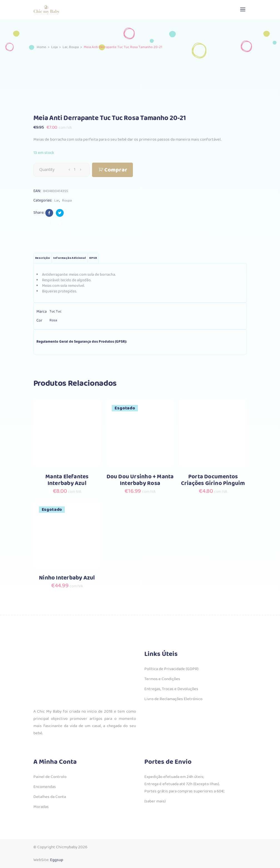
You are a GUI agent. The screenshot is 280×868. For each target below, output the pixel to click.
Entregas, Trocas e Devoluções (171, 689)
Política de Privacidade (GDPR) (171, 669)
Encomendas (45, 787)
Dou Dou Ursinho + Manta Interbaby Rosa (140, 480)
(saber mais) (155, 801)
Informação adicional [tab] (69, 258)
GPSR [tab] (93, 258)
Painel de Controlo (50, 777)
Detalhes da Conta (50, 797)
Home (41, 47)
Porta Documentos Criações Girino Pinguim (213, 480)
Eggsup (57, 860)
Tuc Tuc (55, 311)
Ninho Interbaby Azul (67, 578)
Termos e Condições (162, 679)
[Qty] (75, 170)
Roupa (74, 47)
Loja (54, 47)
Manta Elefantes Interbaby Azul (67, 480)
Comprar (116, 170)
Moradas (41, 807)
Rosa (53, 320)
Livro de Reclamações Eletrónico (173, 699)
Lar (65, 47)
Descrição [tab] (42, 258)
